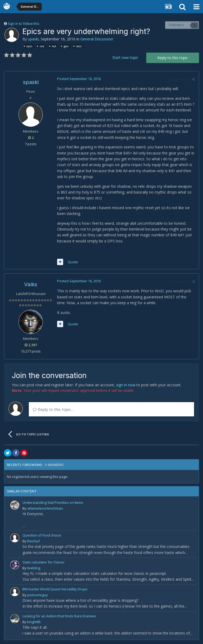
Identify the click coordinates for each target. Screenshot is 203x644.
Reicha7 (34, 541)
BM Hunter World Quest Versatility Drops (55, 589)
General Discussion (97, 39)
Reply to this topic (173, 58)
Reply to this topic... (53, 409)
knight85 (34, 622)
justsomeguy (38, 595)
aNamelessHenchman (45, 508)
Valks (31, 284)
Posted (79, 79)
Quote (73, 262)
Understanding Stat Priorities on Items (53, 502)
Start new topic (125, 57)
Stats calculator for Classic (43, 562)
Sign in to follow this (24, 23)
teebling (34, 568)
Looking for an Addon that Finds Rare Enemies (59, 616)
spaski (33, 39)
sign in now (126, 385)
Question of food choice (42, 535)
